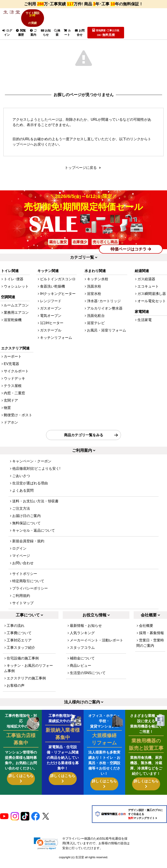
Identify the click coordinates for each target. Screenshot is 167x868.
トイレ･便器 (14, 286)
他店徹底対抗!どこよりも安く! (36, 475)
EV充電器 (11, 370)
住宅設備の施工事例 (23, 665)
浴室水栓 (94, 300)
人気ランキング (82, 640)
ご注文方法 (21, 515)
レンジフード (51, 308)
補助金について (82, 665)
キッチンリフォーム (56, 344)
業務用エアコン (16, 319)
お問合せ (80, 33)
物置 (7, 414)
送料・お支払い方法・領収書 (35, 508)
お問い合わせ (23, 569)
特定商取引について (28, 587)
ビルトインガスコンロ (58, 286)
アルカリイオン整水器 (105, 315)
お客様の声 (16, 692)
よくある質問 (23, 497)
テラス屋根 (13, 392)
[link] (46, 850)
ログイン (7, 33)
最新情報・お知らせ (86, 632)
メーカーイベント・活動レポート (97, 647)
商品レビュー (80, 672)
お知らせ (46, 33)
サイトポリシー (25, 580)
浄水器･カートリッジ (104, 308)
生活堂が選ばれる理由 (30, 490)
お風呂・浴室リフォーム (107, 337)
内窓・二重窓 (14, 400)
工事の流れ (16, 632)
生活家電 (145, 326)
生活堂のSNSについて (88, 680)
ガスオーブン (51, 315)
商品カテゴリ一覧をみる (84, 441)
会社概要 (146, 632)
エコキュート (148, 293)
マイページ (21, 562)
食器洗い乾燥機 (52, 293)
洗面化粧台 (96, 322)
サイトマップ (23, 609)
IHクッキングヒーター (58, 300)
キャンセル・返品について (34, 537)
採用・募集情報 (151, 640)
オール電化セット (152, 308)
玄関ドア (11, 407)
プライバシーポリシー (30, 595)
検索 (57, 33)
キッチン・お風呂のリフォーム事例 (28, 675)
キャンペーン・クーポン (32, 468)
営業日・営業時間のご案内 (150, 650)
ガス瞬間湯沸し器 (152, 300)
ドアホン (11, 429)
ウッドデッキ (14, 385)
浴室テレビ (96, 330)
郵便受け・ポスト (18, 422)
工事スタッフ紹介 (21, 654)
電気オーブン (51, 322)
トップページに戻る (81, 171)
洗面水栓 (94, 293)
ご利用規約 (21, 602)
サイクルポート (16, 378)
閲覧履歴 (21, 33)
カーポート (13, 363)
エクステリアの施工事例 (26, 685)
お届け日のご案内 (26, 522)
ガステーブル (51, 337)
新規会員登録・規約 (28, 547)
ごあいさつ (21, 482)
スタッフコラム (82, 654)
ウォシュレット (16, 293)
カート (67, 33)
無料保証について (26, 530)
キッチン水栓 (98, 286)
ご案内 (33, 33)
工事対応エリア (19, 647)
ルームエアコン (16, 312)
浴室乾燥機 (13, 326)
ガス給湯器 (146, 286)
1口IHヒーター (52, 330)
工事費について (19, 640)
